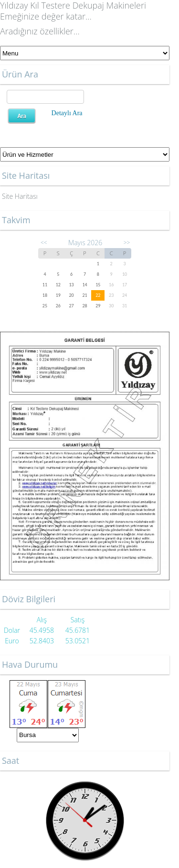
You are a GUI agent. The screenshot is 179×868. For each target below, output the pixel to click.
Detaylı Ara (67, 113)
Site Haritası (20, 196)
